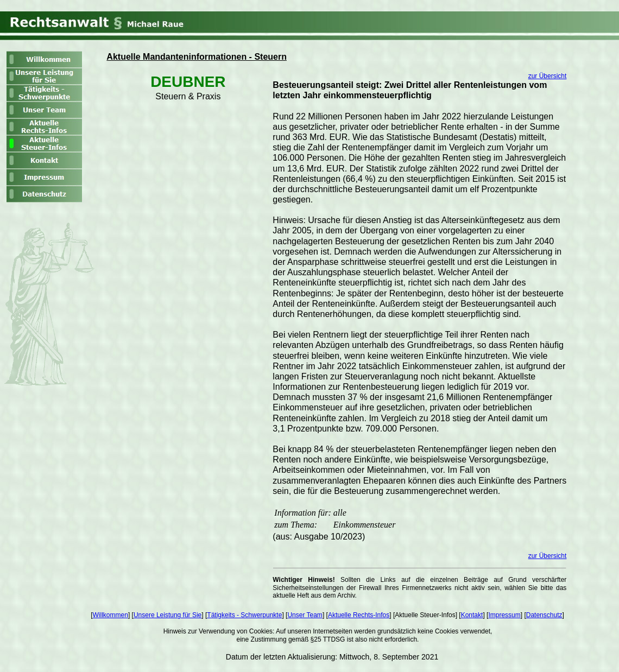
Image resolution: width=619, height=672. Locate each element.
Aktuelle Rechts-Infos (359, 615)
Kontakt (472, 615)
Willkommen (110, 615)
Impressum (504, 615)
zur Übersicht (548, 76)
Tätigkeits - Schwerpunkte (244, 615)
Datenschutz (544, 615)
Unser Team (305, 615)
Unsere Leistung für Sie (168, 615)
